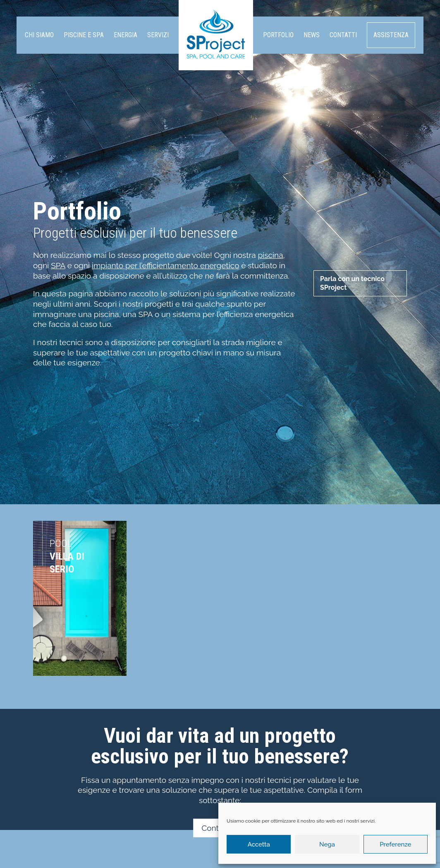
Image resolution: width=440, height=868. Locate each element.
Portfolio (278, 35)
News (312, 35)
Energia (126, 35)
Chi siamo (39, 35)
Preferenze (395, 844)
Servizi (158, 35)
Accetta (259, 844)
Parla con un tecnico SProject (352, 283)
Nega (327, 844)
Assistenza (391, 35)
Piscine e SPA (84, 35)
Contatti (343, 35)
